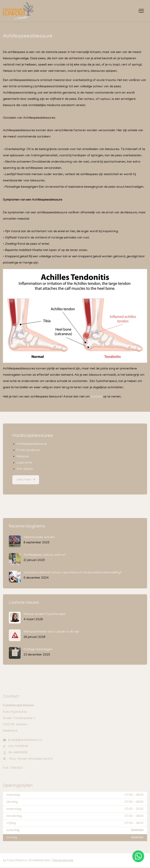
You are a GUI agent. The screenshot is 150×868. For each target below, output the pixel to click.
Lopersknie (24, 463)
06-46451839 (18, 753)
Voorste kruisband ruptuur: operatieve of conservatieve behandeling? (73, 573)
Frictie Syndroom (28, 450)
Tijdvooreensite (62, 861)
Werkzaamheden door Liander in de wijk (51, 632)
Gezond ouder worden (39, 538)
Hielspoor (23, 457)
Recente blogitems (27, 527)
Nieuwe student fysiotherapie (44, 614)
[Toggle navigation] (141, 11)
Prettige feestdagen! (38, 650)
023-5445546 (18, 747)
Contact (96, 397)
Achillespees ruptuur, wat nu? (45, 555)
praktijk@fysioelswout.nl (25, 740)
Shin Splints (25, 469)
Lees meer (24, 480)
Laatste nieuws (24, 603)
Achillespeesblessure (32, 444)
